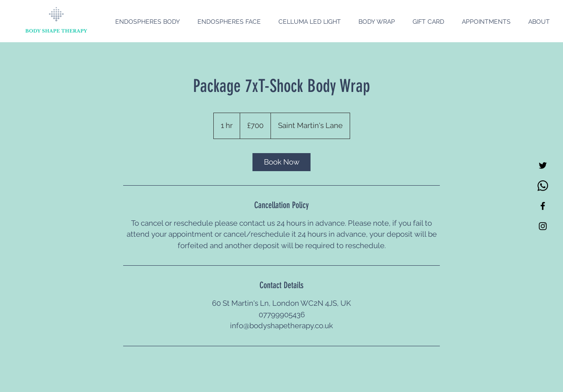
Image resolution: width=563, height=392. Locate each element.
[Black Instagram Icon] (543, 226)
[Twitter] (543, 165)
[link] (281, 162)
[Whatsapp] (543, 186)
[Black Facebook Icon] (543, 206)
